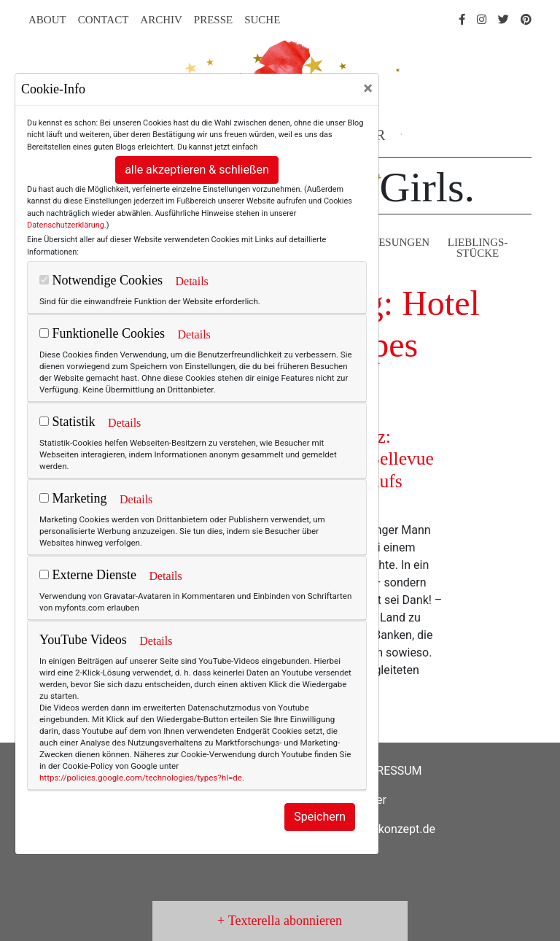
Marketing (73, 498)
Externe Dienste (88, 575)
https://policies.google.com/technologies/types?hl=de (141, 778)
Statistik (67, 422)
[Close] (368, 88)
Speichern (320, 817)
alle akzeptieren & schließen (197, 170)
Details (191, 281)
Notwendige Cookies (101, 280)
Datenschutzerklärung (66, 225)
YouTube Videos (83, 640)
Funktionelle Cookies (102, 333)
